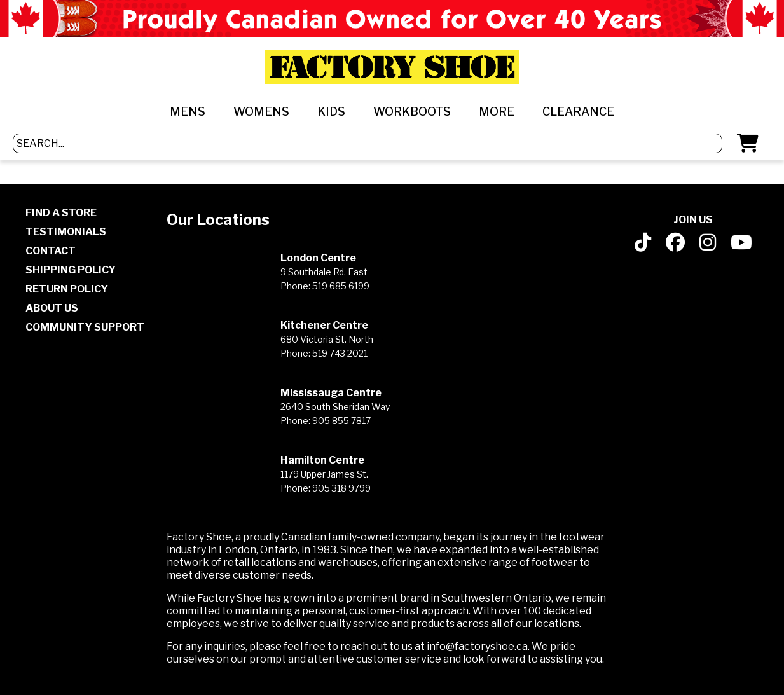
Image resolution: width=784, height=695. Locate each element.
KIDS (331, 112)
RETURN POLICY (67, 289)
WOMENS (261, 112)
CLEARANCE (578, 112)
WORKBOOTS (412, 112)
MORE (497, 112)
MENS (188, 112)
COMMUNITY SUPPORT (85, 327)
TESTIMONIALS (66, 232)
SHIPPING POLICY (71, 270)
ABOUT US (52, 308)
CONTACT (51, 251)
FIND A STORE (61, 213)
